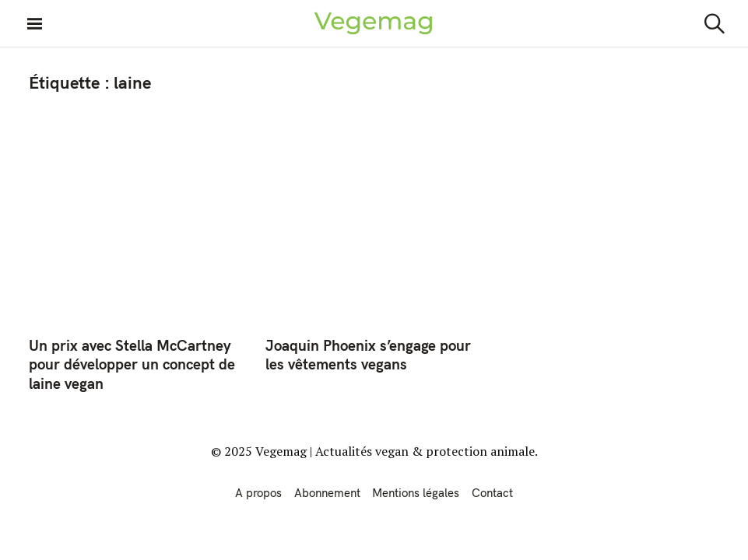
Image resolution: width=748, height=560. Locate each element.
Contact (492, 493)
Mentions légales (416, 493)
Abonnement (327, 493)
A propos (258, 493)
